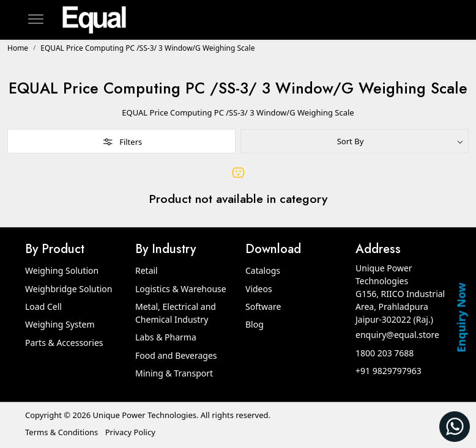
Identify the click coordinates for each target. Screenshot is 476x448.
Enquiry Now (461, 317)
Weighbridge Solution (69, 289)
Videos (259, 289)
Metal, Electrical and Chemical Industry (176, 313)
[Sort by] (355, 141)
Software (263, 307)
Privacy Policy (130, 432)
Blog (255, 324)
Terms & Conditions (61, 432)
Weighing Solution (62, 270)
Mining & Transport (174, 373)
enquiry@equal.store (397, 335)
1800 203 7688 (385, 353)
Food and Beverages (176, 355)
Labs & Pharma (166, 337)
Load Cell (43, 307)
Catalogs (263, 270)
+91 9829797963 (389, 371)
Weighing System (60, 324)
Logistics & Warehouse (181, 289)
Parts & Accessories (64, 343)
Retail (147, 270)
